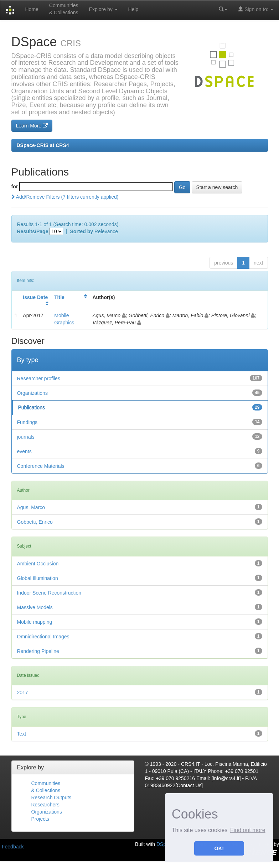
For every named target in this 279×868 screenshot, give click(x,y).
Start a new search (217, 187)
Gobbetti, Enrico (35, 522)
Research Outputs (51, 798)
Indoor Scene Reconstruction (49, 593)
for (15, 187)
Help (133, 9)
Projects (40, 819)
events (24, 451)
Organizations (32, 393)
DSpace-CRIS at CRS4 (43, 145)
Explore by (103, 9)
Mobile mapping (35, 622)
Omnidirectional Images (43, 637)
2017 (23, 692)
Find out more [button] (248, 830)
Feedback (13, 847)
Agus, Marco (31, 507)
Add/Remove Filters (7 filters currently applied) (65, 197)
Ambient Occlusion (38, 564)
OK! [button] (219, 848)
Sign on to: (256, 9)
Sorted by (82, 231)
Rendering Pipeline (38, 651)
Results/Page (33, 231)
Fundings (27, 422)
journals (26, 437)
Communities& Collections (64, 9)
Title (59, 297)
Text (22, 734)
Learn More (32, 126)
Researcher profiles (39, 378)
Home (32, 9)
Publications (32, 408)
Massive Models (35, 607)
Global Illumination (38, 578)
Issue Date (35, 297)
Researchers (45, 805)
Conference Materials (41, 466)
